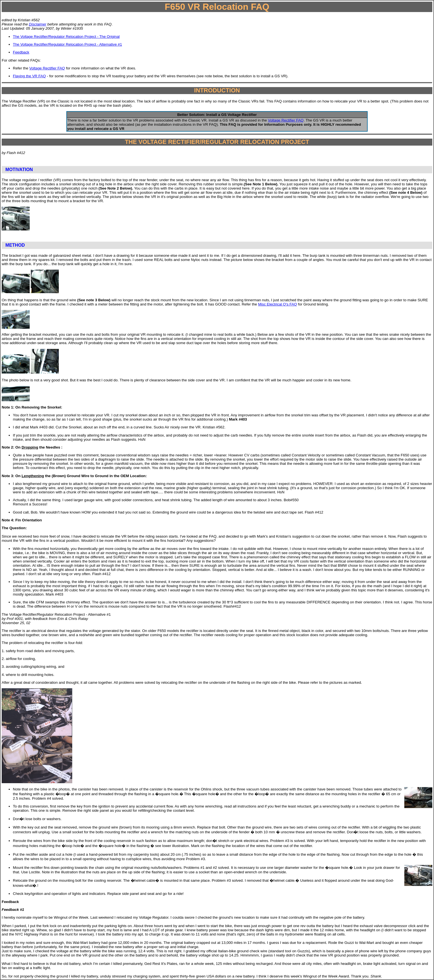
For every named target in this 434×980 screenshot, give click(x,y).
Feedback (21, 52)
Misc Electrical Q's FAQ (278, 304)
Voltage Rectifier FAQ (47, 68)
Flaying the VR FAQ (29, 76)
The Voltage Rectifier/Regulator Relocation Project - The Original (66, 37)
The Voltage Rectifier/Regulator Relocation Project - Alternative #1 (67, 44)
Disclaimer (38, 24)
